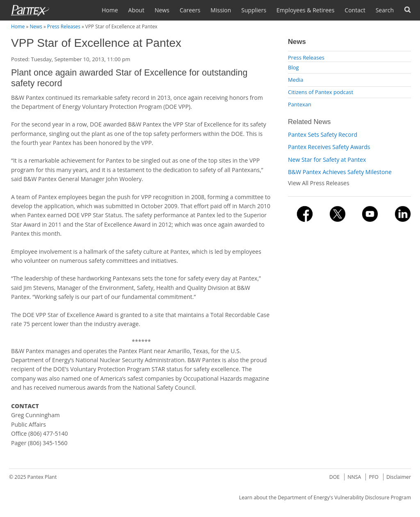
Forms (407, 10)
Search (385, 10)
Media (296, 80)
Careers (190, 10)
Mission (221, 10)
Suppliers (254, 10)
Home (110, 10)
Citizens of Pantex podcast (321, 92)
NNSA (354, 477)
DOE (334, 477)
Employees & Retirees (305, 10)
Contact (355, 10)
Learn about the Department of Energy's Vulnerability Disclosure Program (325, 497)
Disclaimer (399, 477)
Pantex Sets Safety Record (323, 134)
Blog (293, 67)
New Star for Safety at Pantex (327, 160)
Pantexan (300, 104)
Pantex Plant (42, 477)
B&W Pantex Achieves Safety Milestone (340, 172)
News (162, 10)
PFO (374, 477)
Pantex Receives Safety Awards (329, 147)
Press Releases (64, 26)
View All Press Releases (319, 183)
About (136, 10)
